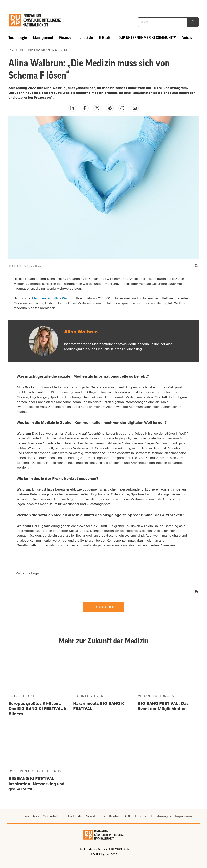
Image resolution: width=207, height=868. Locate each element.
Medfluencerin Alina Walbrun (53, 298)
